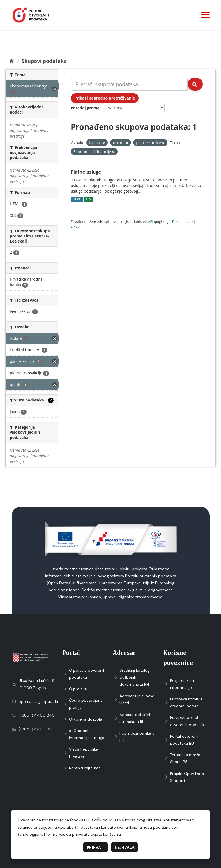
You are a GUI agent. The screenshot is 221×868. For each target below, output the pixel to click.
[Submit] (195, 84)
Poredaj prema (85, 108)
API (151, 221)
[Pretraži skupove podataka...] (129, 84)
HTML (77, 199)
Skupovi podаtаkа (44, 61)
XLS (88, 199)
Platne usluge (86, 172)
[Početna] (12, 61)
